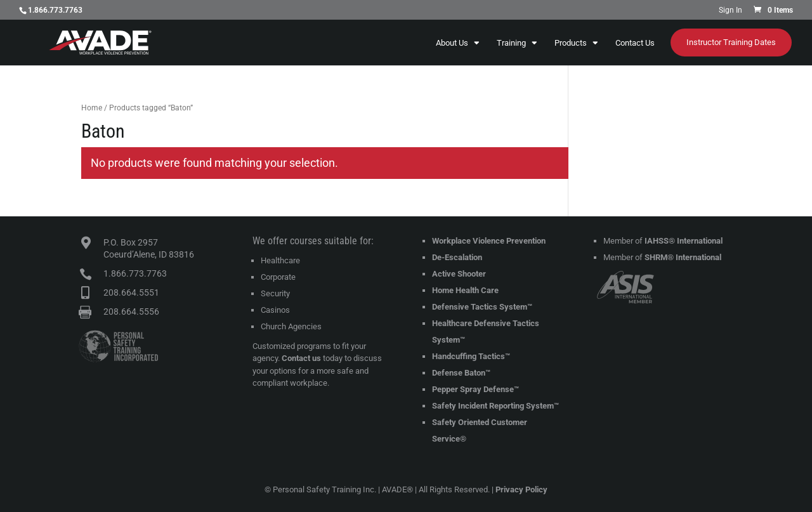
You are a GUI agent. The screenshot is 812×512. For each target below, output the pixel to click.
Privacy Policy (521, 489)
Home (92, 108)
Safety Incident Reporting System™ (495, 406)
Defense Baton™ (461, 373)
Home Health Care (465, 290)
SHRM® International (683, 257)
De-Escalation (457, 257)
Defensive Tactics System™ (482, 307)
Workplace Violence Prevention (489, 241)
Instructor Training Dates (731, 42)
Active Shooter (459, 274)
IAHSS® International (684, 241)
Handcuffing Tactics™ (471, 356)
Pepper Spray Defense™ (475, 389)
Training (511, 43)
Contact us (301, 358)
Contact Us (635, 43)
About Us (452, 43)
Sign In (730, 10)
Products (571, 43)
